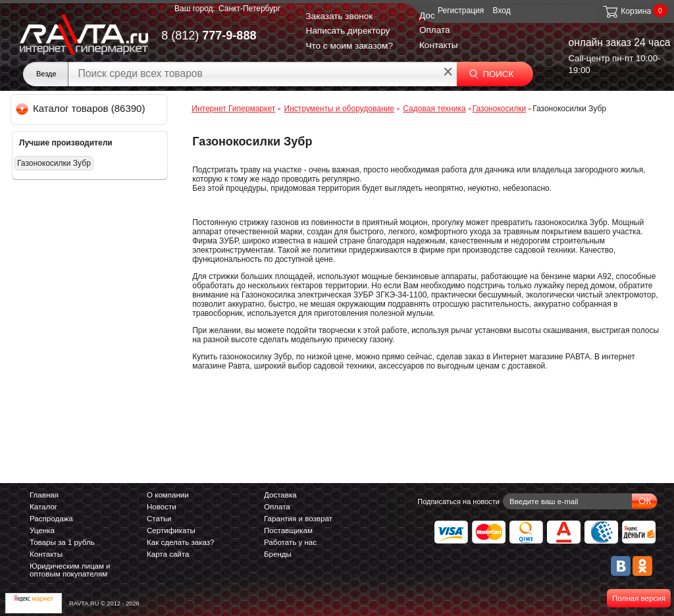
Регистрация (461, 11)
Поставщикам (288, 530)
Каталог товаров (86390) (81, 108)
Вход (502, 11)
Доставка (280, 495)
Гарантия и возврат (298, 519)
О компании (168, 495)
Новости (162, 507)
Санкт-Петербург (249, 9)
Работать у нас (290, 542)
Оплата (435, 30)
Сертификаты (171, 530)
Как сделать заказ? (181, 542)
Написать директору (348, 31)
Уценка (42, 530)
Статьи (159, 519)
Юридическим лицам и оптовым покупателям (70, 570)
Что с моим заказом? (349, 46)
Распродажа (51, 519)
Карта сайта (168, 554)
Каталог (43, 507)
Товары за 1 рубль (62, 542)
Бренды (278, 554)
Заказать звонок (339, 16)
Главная (44, 495)
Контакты (439, 45)
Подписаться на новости (458, 501)
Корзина (626, 11)
